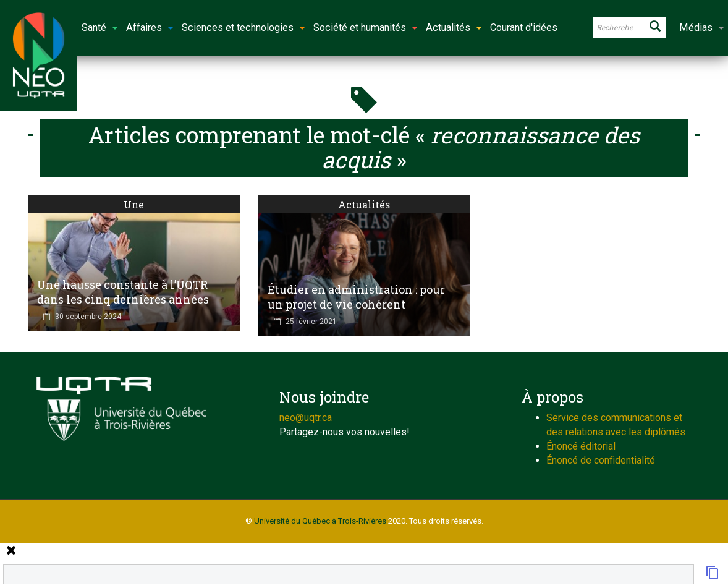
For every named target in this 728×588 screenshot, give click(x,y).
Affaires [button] (150, 28)
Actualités (364, 204)
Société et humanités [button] (365, 28)
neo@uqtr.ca (306, 418)
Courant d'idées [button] (524, 28)
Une (134, 204)
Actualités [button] (454, 28)
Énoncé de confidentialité (601, 460)
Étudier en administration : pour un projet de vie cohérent (356, 297)
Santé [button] (99, 28)
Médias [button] (701, 28)
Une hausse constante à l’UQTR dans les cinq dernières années (123, 292)
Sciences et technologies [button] (243, 28)
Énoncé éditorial (581, 446)
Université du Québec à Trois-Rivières (320, 521)
